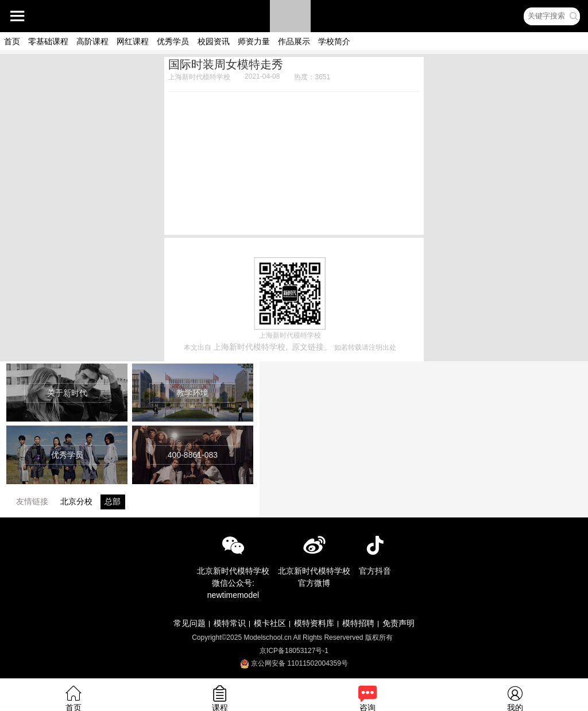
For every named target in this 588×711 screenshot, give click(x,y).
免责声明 (399, 623)
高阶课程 (92, 41)
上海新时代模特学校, (250, 347)
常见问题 (189, 623)
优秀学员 (173, 41)
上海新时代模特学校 (199, 77)
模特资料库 (314, 623)
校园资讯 (214, 41)
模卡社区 (270, 623)
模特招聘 (358, 623)
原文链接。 (312, 347)
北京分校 (76, 501)
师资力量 (254, 41)
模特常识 (230, 623)
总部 (113, 501)
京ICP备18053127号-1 (294, 651)
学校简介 (334, 41)
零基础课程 (48, 41)
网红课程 (133, 41)
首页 (12, 41)
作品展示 (294, 41)
